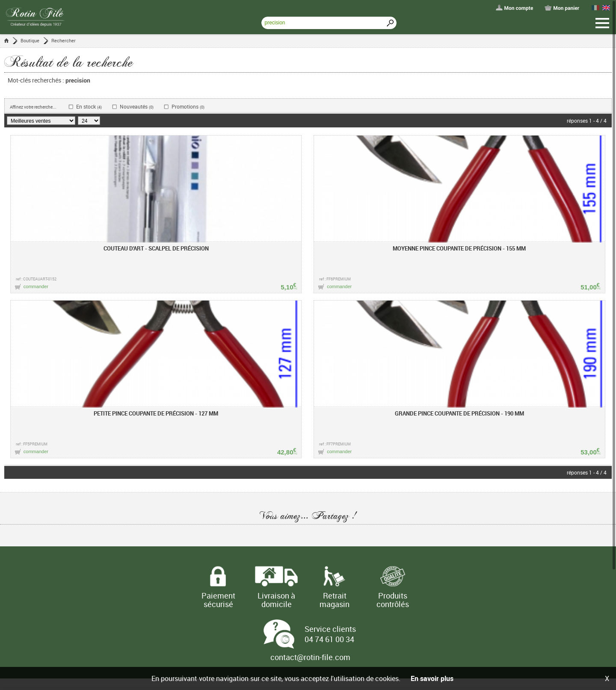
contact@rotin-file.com (310, 657)
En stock (89, 107)
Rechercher (64, 40)
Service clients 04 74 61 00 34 (330, 634)
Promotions (188, 107)
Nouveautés (137, 107)
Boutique (30, 40)
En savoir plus (432, 678)
